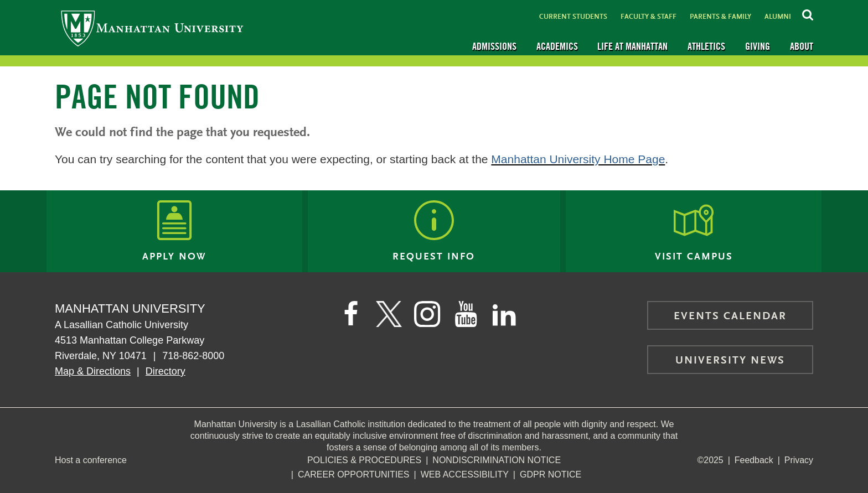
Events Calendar (730, 316)
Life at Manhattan (632, 46)
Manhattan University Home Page (578, 159)
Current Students (573, 17)
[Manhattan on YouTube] (466, 314)
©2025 (710, 460)
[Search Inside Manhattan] (808, 13)
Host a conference (91, 460)
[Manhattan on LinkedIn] (505, 314)
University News (730, 361)
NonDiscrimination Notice (497, 460)
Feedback (753, 460)
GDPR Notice (551, 474)
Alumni (778, 17)
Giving (758, 46)
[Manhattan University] (152, 28)
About (802, 46)
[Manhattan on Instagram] (427, 314)
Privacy (799, 460)
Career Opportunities (354, 474)
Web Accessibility (465, 474)
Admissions (494, 46)
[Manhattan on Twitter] (389, 314)
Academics (557, 46)
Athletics (706, 46)
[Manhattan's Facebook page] (350, 314)
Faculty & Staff (649, 17)
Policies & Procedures (364, 460)
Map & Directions (93, 371)
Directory (166, 371)
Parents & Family (720, 17)
